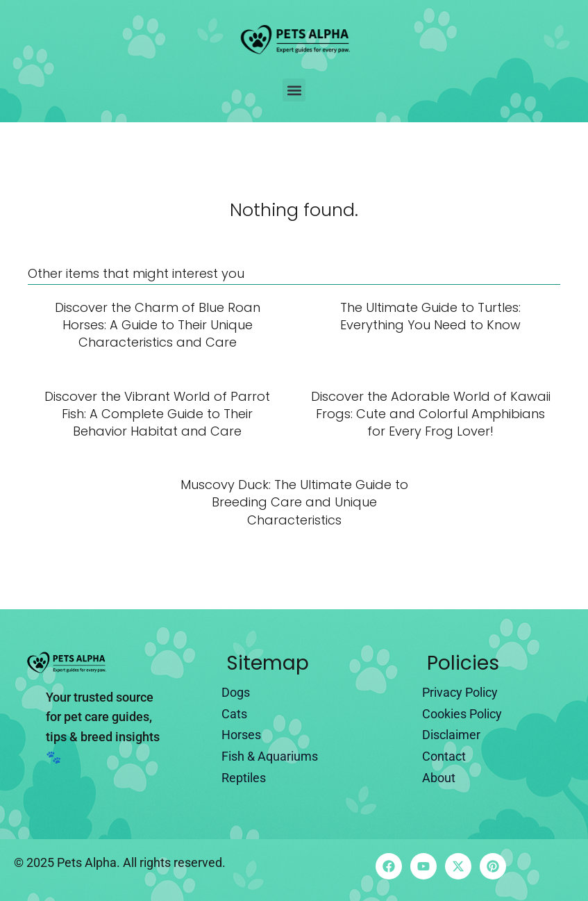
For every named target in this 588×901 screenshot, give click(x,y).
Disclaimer (451, 735)
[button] (294, 90)
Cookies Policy (462, 714)
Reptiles (244, 778)
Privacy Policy (460, 692)
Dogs (236, 692)
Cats (234, 714)
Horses (241, 735)
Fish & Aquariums (270, 756)
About (439, 778)
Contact (444, 756)
